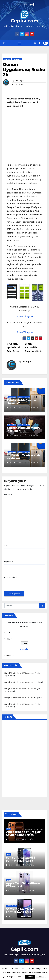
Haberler (7, 59)
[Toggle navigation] (20, 43)
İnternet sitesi (11, 577)
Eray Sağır (28, 839)
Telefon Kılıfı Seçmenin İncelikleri (23, 429)
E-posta (9, 561)
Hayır (9, 639)
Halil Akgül (19, 81)
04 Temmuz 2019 (16, 408)
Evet (8, 632)
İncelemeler (17, 59)
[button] (35, 43)
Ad (6, 546)
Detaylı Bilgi (41, 977)
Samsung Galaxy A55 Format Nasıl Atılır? (20, 859)
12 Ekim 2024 (14, 916)
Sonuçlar (25, 649)
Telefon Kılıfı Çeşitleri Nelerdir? (22, 402)
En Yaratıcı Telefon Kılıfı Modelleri (23, 457)
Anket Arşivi (10, 655)
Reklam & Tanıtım (24, 397)
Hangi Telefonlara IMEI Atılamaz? (20, 673)
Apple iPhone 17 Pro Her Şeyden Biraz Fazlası (23, 833)
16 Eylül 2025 (15, 839)
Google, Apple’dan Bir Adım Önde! (14, 347)
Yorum (8, 495)
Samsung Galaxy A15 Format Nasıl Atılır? (20, 910)
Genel (9, 829)
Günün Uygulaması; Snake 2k (24, 70)
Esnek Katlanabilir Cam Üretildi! (33, 347)
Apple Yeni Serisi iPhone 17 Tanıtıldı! (23, 885)
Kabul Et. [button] (30, 977)
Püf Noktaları (12, 906)
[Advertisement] (24, 136)
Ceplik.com (25, 21)
